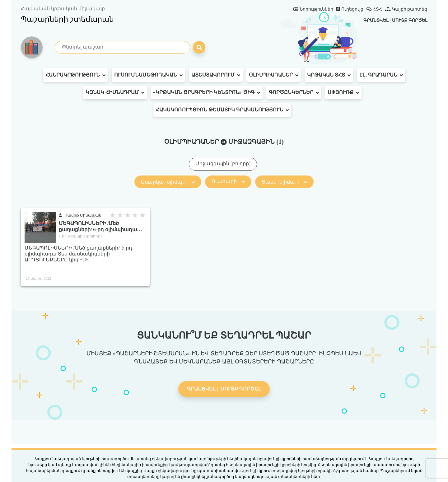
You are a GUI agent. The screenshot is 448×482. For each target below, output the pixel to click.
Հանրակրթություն (75, 75)
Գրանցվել (368, 20)
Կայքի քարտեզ (406, 9)
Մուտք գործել (407, 20)
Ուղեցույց (350, 9)
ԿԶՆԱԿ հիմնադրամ (115, 92)
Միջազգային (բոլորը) (223, 164)
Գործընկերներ (294, 92)
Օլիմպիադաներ (274, 75)
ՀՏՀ (374, 9)
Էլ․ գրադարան (381, 75)
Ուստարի (228, 181)
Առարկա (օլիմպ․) (168, 182)
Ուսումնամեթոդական (148, 75)
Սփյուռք (343, 92)
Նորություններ (313, 9)
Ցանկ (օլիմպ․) (284, 182)
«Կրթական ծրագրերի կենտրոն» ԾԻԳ (207, 92)
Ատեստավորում (216, 75)
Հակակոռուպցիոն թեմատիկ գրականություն (222, 110)
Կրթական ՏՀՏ (329, 75)
